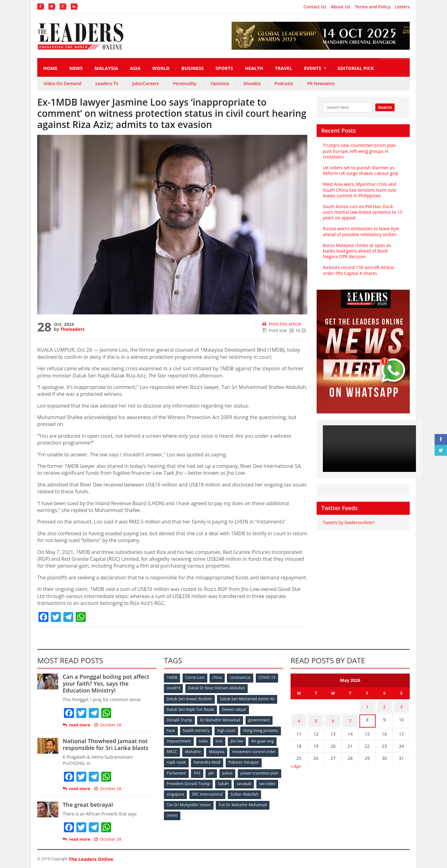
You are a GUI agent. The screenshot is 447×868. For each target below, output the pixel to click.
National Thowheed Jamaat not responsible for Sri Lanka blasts (105, 744)
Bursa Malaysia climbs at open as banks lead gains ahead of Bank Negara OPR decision (363, 251)
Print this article (281, 324)
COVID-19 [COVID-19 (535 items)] (269, 678)
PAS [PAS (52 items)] (236, 770)
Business (192, 68)
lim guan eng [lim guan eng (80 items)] (199, 749)
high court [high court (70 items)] (227, 729)
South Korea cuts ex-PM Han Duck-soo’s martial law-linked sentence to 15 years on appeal (363, 212)
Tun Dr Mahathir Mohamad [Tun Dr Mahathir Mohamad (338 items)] (191, 811)
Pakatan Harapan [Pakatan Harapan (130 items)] (182, 770)
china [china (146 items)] (218, 678)
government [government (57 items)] (260, 719)
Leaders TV (107, 83)
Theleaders (72, 329)
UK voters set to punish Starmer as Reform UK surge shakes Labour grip (360, 170)
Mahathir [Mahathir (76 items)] (246, 749)
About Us (341, 7)
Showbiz (252, 83)
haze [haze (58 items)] (171, 729)
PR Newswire (321, 83)
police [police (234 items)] (268, 770)
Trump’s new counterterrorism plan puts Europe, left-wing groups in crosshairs (359, 151)
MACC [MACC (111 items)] (224, 749)
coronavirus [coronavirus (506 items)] (242, 678)
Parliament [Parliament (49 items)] (215, 770)
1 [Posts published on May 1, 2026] (367, 705)
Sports (224, 68)
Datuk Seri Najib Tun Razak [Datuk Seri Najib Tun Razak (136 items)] (190, 708)
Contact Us (315, 7)
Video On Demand (63, 83)
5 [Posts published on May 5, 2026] (316, 717)
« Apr (296, 762)
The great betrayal (87, 805)
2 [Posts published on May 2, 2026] (384, 705)
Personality (185, 83)
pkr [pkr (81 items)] (251, 770)
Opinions (220, 83)
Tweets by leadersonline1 (348, 522)
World (161, 68)
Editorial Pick (356, 68)
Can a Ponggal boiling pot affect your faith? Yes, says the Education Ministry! (109, 683)
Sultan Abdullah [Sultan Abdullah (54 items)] (181, 801)
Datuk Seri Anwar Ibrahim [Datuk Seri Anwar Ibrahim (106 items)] (189, 698)
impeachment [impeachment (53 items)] (222, 739)
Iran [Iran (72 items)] (263, 739)
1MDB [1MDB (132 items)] (172, 678)
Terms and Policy (373, 7)
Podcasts (284, 83)
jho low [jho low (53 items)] (173, 749)
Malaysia (106, 68)
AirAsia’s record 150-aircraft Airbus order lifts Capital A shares (358, 270)
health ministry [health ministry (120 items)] (197, 729)
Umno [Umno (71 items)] (228, 811)
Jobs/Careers (146, 83)
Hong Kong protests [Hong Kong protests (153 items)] (184, 739)
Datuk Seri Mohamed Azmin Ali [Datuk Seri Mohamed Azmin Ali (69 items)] (247, 698)
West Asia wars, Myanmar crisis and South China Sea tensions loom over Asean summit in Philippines (359, 190)
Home (50, 68)
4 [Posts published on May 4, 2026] (299, 717)
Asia (135, 68)
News (76, 68)
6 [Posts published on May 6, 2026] (333, 717)
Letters (402, 7)
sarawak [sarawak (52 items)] (174, 790)
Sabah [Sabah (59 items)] (269, 780)
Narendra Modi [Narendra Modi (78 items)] (259, 760)
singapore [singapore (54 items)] (223, 790)
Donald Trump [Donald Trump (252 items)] (180, 719)
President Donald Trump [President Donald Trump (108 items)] (234, 780)
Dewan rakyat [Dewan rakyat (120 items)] (234, 708)
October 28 (107, 725)
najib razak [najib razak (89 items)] (228, 760)
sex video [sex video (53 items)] (198, 790)
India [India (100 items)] (247, 739)
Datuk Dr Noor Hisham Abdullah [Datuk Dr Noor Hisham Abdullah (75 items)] (217, 688)
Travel (284, 68)
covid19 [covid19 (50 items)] (174, 688)
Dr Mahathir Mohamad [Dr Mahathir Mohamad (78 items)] (220, 719)
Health (254, 68)
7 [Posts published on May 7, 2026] (350, 717)
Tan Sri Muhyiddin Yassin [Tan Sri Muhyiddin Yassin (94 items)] (225, 801)
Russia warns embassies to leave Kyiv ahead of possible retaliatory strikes (360, 231)
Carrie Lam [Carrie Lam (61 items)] (196, 678)
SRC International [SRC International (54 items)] (256, 790)
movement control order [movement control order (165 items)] (188, 760)
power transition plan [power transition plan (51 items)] (186, 780)
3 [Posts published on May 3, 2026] (401, 705)
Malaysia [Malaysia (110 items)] (270, 749)
